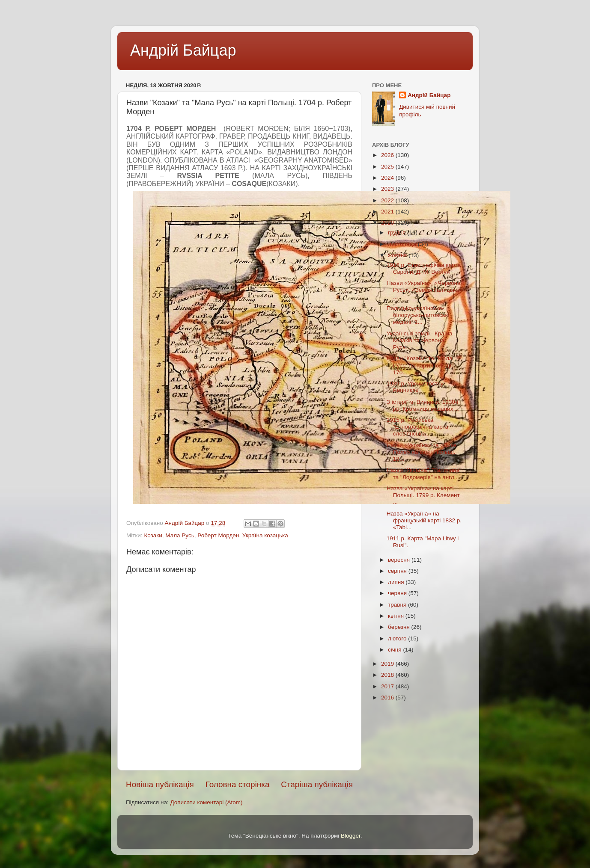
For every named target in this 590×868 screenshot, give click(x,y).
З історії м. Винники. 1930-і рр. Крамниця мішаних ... (423, 405)
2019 (388, 664)
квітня (397, 616)
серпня (398, 571)
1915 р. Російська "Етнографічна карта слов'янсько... (417, 427)
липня (397, 582)
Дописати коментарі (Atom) (206, 802)
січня (395, 650)
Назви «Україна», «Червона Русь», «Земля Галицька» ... (424, 290)
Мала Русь (180, 535)
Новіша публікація (160, 784)
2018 (388, 675)
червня (398, 593)
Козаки (153, 535)
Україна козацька (265, 535)
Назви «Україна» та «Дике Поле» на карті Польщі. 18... (422, 452)
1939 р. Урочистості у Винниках (415, 387)
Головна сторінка (238, 784)
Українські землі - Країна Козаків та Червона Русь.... (420, 340)
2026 (388, 155)
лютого (398, 638)
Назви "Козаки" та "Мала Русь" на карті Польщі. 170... (420, 365)
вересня (400, 560)
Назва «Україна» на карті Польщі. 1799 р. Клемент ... (423, 495)
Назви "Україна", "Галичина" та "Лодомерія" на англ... (424, 473)
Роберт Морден (218, 535)
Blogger (351, 836)
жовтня (398, 255)
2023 (388, 189)
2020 (388, 223)
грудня (398, 233)
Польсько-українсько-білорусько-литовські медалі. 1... (418, 315)
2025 (388, 167)
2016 (388, 698)
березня (400, 627)
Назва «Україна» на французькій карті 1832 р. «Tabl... (424, 520)
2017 (388, 686)
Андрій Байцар (183, 50)
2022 (388, 200)
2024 (388, 178)
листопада (403, 244)
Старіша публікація (317, 784)
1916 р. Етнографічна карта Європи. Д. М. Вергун (424, 268)
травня (398, 605)
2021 (388, 212)
